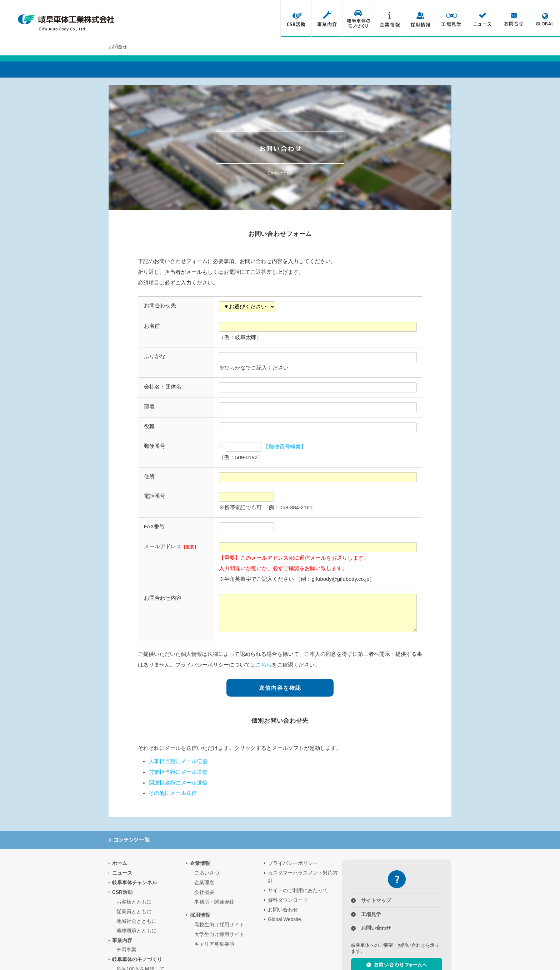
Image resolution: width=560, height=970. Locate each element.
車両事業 (126, 950)
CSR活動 (296, 19)
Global (544, 19)
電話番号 (155, 496)
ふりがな (155, 356)
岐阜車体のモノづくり (358, 19)
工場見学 (451, 19)
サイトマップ (376, 900)
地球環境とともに (136, 931)
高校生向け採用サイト (219, 924)
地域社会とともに (136, 921)
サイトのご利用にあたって (298, 890)
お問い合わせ (283, 909)
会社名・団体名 (163, 387)
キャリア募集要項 (214, 944)
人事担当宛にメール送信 (178, 761)
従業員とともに (134, 911)
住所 (149, 476)
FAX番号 (154, 526)
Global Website (284, 919)
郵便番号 (155, 446)
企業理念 (204, 882)
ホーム (120, 863)
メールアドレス (171, 546)
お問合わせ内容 (163, 598)
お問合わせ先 (160, 306)
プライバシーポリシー (293, 863)
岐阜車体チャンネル (135, 882)
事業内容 (327, 19)
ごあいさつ (207, 873)
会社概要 (204, 892)
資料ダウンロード (288, 900)
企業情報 (389, 19)
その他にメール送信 (173, 793)
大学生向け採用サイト (219, 934)
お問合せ (513, 19)
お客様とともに (134, 902)
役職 (149, 426)
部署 (149, 406)
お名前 (152, 326)
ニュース (482, 19)
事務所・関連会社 (214, 902)
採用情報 (420, 19)
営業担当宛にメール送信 (178, 772)
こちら (264, 665)
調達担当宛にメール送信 (178, 782)
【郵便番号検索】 (285, 447)
